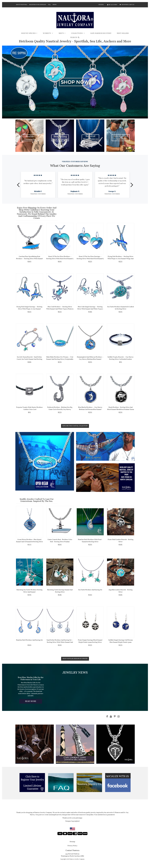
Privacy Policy (72, 846)
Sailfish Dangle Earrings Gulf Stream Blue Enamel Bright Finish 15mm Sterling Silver (121, 642)
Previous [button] (18, 183)
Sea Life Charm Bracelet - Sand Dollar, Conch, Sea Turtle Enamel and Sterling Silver (29, 359)
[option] (38, 185)
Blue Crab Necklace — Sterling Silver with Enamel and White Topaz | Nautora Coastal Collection (60, 309)
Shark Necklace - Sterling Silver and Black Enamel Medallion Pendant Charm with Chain (121, 409)
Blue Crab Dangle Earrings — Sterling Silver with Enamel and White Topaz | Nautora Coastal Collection (90, 309)
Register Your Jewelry (38, 5)
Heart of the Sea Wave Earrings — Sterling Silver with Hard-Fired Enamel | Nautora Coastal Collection (90, 259)
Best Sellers (123, 33)
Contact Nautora (72, 850)
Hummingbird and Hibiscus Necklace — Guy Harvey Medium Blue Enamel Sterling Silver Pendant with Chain (90, 359)
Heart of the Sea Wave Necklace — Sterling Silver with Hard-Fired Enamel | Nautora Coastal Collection (60, 259)
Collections (77, 33)
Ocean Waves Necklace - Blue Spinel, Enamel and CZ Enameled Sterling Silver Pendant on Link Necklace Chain (29, 542)
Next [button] (132, 183)
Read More (34, 702)
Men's (61, 33)
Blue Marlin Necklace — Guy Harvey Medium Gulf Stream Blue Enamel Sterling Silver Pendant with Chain (90, 409)
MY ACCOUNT (112, 5)
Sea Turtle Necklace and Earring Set (90, 590)
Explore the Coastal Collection (75, 426)
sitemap (72, 842)
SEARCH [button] (75, 37)
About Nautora (21, 5)
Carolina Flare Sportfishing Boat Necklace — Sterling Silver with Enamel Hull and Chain (29, 259)
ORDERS (101, 5)
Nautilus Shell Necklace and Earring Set (29, 640)
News (55, 5)
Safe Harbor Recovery (101, 33)
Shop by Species (28, 33)
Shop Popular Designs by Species (75, 659)
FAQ (49, 5)
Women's (47, 33)
